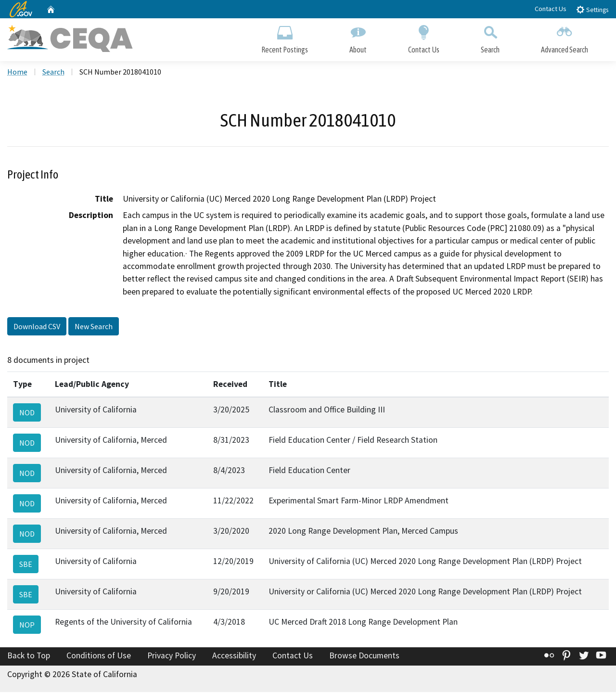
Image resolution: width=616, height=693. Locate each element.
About (358, 37)
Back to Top (29, 656)
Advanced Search (565, 37)
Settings (592, 9)
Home (17, 73)
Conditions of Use (99, 656)
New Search (94, 327)
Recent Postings (285, 37)
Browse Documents (364, 656)
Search (490, 37)
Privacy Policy (172, 656)
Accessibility (234, 656)
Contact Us (551, 9)
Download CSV (37, 327)
